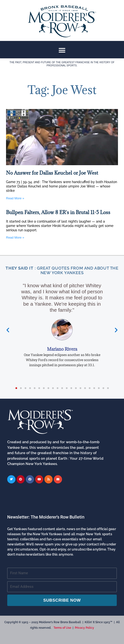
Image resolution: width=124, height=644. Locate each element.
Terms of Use (62, 628)
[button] (62, 50)
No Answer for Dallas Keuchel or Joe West (52, 173)
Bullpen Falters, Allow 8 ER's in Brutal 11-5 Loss (58, 212)
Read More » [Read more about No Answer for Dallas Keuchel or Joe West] (15, 198)
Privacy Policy (84, 628)
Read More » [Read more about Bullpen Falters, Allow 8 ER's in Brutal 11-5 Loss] (15, 237)
